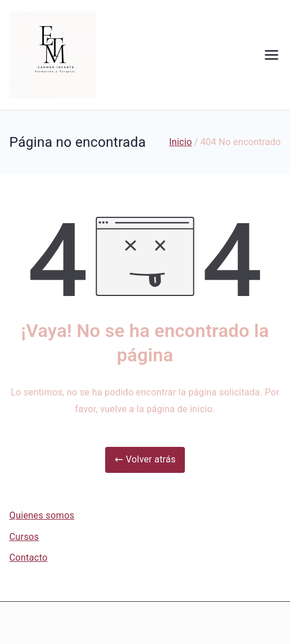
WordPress (253, 623)
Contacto (28, 558)
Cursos (24, 537)
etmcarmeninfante (115, 623)
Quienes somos (42, 515)
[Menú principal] (272, 55)
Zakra (215, 623)
